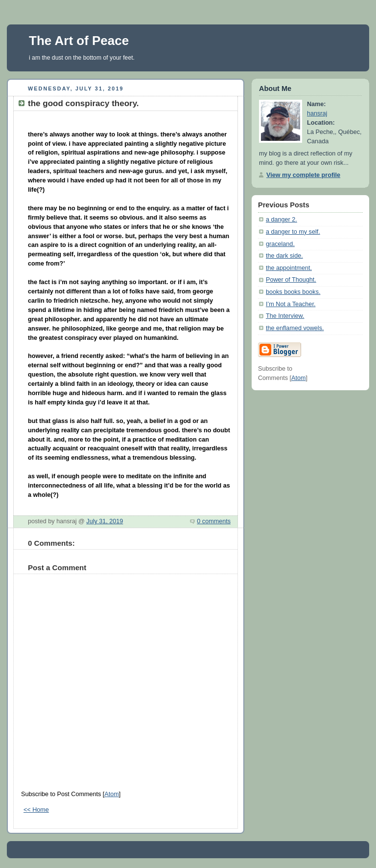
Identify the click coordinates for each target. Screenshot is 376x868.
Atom (111, 794)
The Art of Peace (79, 41)
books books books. (293, 292)
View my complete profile (303, 175)
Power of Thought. (291, 280)
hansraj (317, 113)
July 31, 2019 (105, 521)
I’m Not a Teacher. (291, 304)
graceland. (280, 244)
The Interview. (285, 316)
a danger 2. (282, 220)
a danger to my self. (293, 232)
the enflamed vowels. (295, 328)
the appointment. (289, 268)
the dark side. (284, 256)
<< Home (36, 810)
